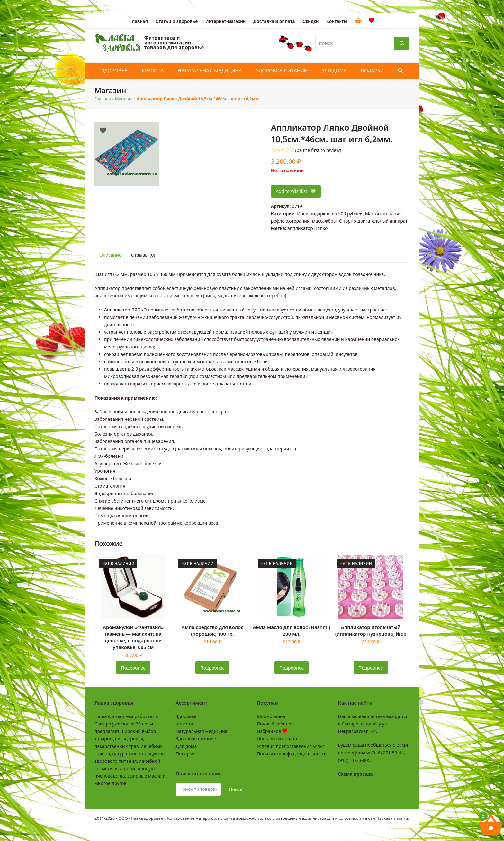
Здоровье (186, 716)
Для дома (186, 746)
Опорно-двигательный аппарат (373, 221)
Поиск (236, 789)
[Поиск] (402, 43)
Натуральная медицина (202, 731)
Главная (103, 99)
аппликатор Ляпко (307, 228)
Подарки (185, 754)
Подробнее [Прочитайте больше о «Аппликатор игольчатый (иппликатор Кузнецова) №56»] (371, 668)
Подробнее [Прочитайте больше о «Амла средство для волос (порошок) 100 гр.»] (212, 668)
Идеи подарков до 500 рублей (330, 213)
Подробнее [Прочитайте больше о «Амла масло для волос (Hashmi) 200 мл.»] (292, 668)
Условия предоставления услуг (291, 746)
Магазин (124, 99)
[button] (400, 71)
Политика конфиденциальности (292, 754)
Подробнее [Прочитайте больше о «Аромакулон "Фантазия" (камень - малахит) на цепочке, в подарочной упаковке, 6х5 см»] (133, 668)
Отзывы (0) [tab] (143, 255)
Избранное (272, 731)
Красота (184, 724)
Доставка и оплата (277, 739)
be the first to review (318, 150)
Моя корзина (271, 716)
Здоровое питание (196, 739)
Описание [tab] (110, 255)
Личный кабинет (275, 724)
